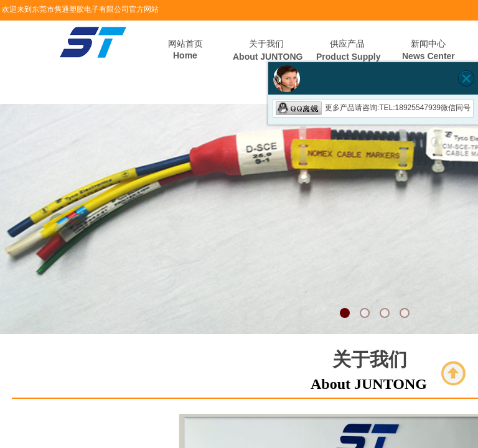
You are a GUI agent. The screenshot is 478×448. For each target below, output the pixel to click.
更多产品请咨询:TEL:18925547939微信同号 (373, 108)
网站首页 (185, 44)
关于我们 (266, 44)
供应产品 (347, 44)
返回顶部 (454, 373)
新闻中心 (428, 44)
